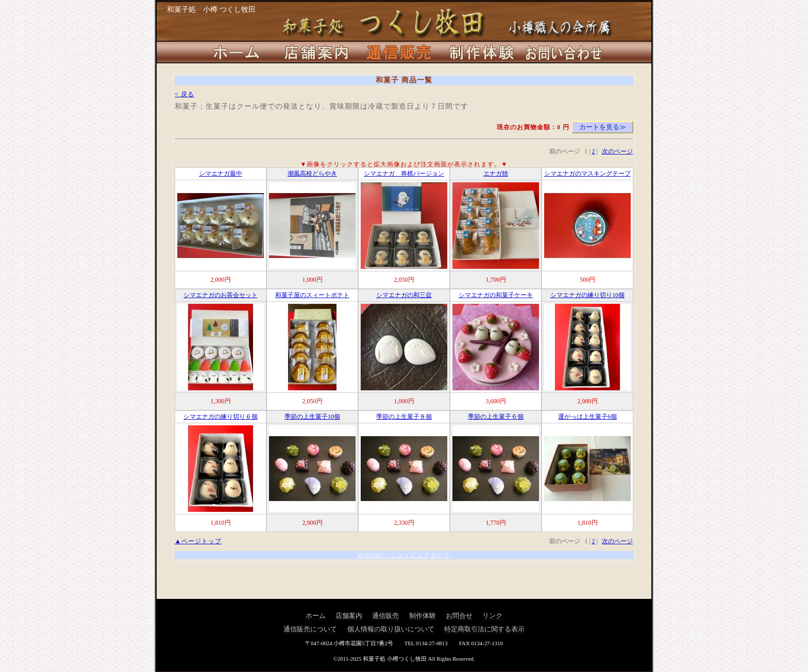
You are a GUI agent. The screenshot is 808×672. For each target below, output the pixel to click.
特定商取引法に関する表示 (484, 629)
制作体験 (423, 616)
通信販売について (310, 629)
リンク (492, 616)
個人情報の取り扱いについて (391, 629)
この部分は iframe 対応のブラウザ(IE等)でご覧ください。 (404, 331)
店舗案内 (349, 616)
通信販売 (385, 616)
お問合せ (459, 616)
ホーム (316, 616)
